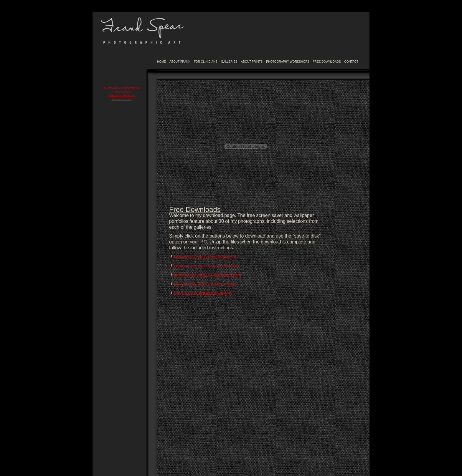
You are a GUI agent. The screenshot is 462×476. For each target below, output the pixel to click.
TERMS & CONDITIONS (122, 96)
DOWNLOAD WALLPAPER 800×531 (205, 257)
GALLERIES (229, 62)
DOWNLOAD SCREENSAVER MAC (205, 284)
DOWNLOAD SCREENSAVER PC (203, 293)
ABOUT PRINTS (252, 62)
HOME (161, 62)
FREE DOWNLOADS (327, 62)
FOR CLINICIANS (206, 62)
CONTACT (352, 62)
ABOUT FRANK (180, 62)
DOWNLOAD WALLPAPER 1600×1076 (207, 275)
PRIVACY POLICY (122, 99)
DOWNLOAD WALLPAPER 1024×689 (206, 266)
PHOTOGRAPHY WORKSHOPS (288, 62)
